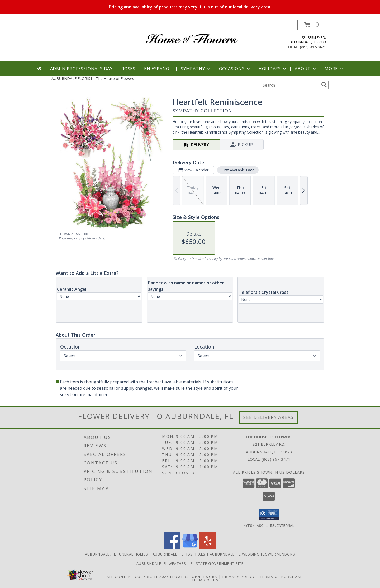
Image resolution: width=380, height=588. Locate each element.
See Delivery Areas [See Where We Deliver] (269, 417)
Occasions (235, 69)
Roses (128, 69)
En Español (158, 69)
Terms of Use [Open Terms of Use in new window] (206, 580)
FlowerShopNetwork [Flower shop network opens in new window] (194, 576)
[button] (312, 25)
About (306, 69)
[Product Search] (291, 85)
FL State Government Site (217, 563)
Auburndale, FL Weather (161, 563)
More (334, 69)
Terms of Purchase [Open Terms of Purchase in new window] (281, 576)
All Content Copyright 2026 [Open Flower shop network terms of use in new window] (138, 576)
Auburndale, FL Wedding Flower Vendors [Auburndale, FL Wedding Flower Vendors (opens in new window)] (252, 554)
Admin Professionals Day (81, 69)
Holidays (273, 69)
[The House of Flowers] (192, 34)
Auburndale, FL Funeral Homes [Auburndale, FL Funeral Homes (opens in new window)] (117, 554)
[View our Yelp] (208, 547)
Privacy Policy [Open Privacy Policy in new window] (239, 576)
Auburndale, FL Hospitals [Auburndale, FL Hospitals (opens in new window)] (179, 554)
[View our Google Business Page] (190, 547)
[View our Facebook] (172, 547)
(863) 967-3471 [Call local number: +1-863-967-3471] (313, 47)
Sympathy (196, 69)
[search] (324, 85)
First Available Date (238, 170)
